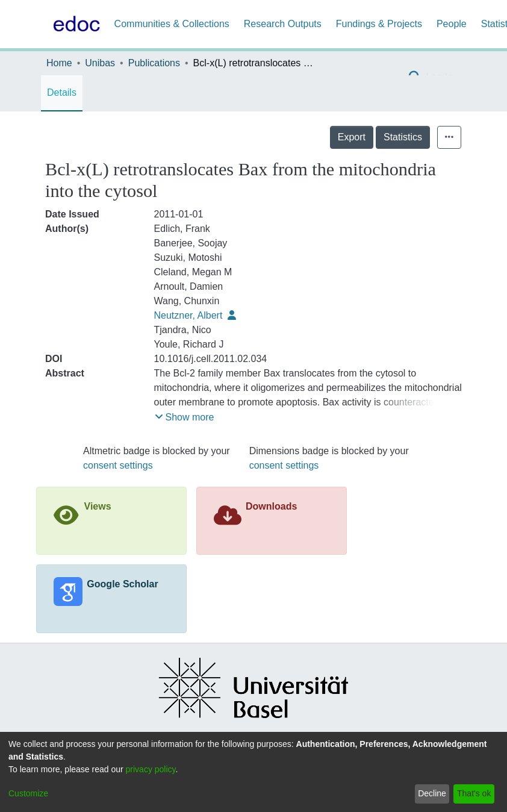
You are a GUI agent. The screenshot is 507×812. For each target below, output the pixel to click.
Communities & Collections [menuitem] (172, 24)
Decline (432, 793)
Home (59, 63)
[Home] (74, 24)
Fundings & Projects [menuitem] (379, 24)
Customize (28, 793)
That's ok (474, 793)
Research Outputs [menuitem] (283, 24)
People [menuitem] (452, 24)
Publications (154, 63)
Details (62, 92)
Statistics (403, 137)
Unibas (100, 63)
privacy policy (151, 769)
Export (352, 137)
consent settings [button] (118, 465)
